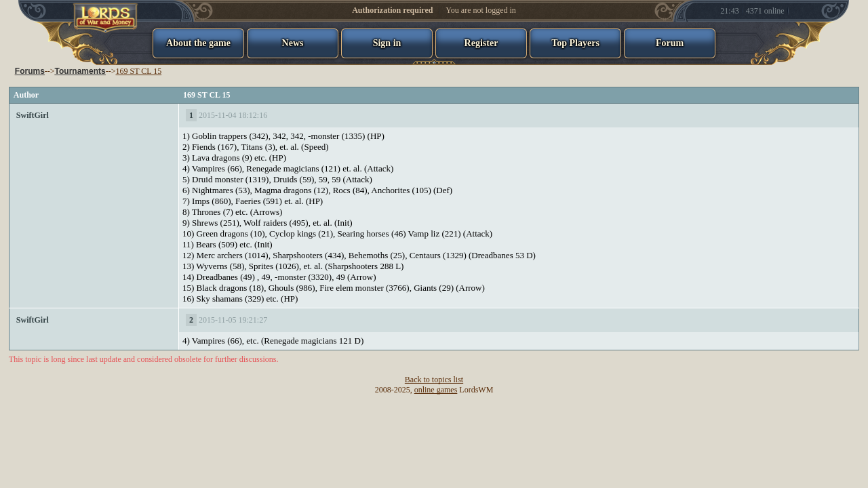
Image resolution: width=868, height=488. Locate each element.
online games (436, 390)
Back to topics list (434, 380)
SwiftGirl (33, 115)
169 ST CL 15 (138, 71)
